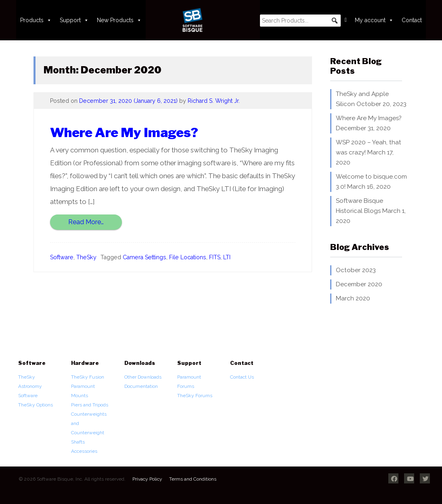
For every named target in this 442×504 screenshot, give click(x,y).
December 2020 (359, 284)
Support (74, 20)
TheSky (86, 257)
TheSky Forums (195, 396)
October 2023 (356, 270)
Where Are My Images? (124, 132)
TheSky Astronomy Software (30, 386)
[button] (335, 21)
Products (36, 20)
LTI (227, 257)
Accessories (84, 451)
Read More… (86, 222)
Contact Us (242, 377)
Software (62, 257)
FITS (215, 257)
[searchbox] (300, 21)
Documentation (141, 386)
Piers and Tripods (90, 405)
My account (374, 20)
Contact (412, 20)
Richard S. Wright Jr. (214, 101)
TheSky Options (36, 405)
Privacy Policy (147, 479)
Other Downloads (143, 377)
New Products (119, 20)
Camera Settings (145, 257)
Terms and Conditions (193, 479)
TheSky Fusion (88, 377)
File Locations (188, 257)
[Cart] (346, 20)
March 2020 (353, 298)
